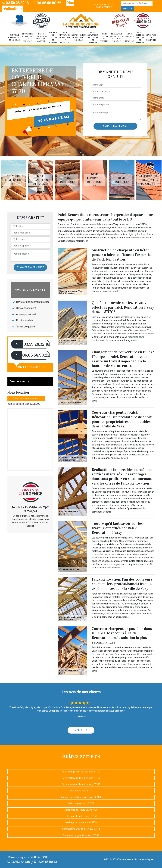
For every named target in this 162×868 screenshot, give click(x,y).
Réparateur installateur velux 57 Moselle (117, 38)
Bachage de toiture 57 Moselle (53, 37)
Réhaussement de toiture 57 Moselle (79, 37)
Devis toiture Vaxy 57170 (81, 791)
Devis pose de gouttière (151, 37)
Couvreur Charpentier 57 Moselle (14, 37)
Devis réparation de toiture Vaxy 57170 (81, 784)
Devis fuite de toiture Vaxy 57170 (81, 810)
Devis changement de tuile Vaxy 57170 (81, 772)
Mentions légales (146, 859)
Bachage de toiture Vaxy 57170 (81, 822)
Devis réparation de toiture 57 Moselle (93, 37)
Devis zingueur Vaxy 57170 (81, 803)
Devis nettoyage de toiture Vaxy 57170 (81, 778)
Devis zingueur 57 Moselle (129, 38)
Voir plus (81, 730)
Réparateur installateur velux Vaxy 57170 (81, 797)
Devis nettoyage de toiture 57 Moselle (64, 37)
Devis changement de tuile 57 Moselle (41, 38)
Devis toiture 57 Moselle (104, 38)
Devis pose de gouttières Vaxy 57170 (81, 835)
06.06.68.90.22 (48, 3)
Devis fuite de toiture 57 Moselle (140, 37)
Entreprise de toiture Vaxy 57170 (81, 816)
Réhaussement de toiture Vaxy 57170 (81, 829)
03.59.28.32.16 (16, 3)
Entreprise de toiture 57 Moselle (28, 38)
